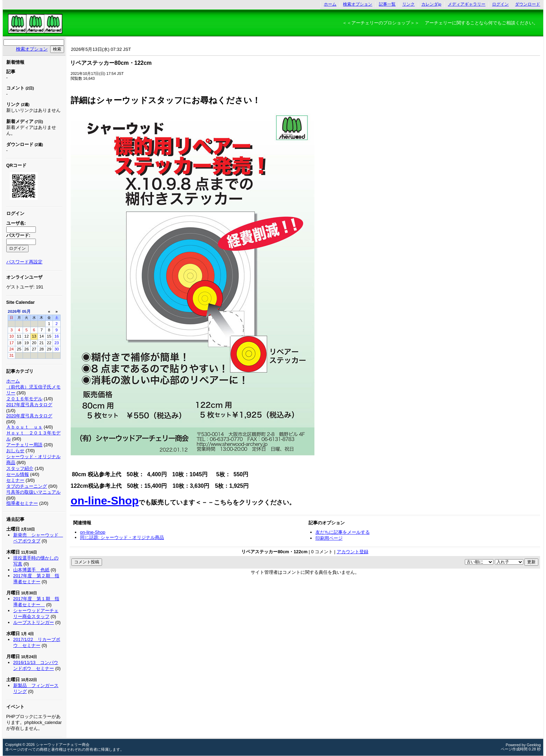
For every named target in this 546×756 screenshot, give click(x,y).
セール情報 (18, 474)
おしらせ (15, 451)
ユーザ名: (16, 223)
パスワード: (18, 235)
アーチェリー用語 (24, 445)
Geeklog (534, 745)
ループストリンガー (34, 622)
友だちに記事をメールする (343, 532)
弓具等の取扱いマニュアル (33, 492)
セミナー (15, 480)
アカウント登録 (353, 552)
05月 (26, 311)
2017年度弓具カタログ (29, 405)
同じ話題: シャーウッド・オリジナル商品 (122, 537)
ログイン (500, 4)
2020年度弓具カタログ (29, 416)
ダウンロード (528, 4)
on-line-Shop (105, 501)
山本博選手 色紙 (31, 570)
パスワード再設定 (24, 262)
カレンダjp (431, 4)
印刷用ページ (329, 538)
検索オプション (358, 4)
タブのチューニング (27, 486)
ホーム (330, 4)
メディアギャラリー (467, 4)
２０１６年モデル (24, 399)
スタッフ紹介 (20, 468)
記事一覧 (387, 4)
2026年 (14, 311)
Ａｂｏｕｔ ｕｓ (24, 427)
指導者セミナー (22, 503)
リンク (408, 4)
